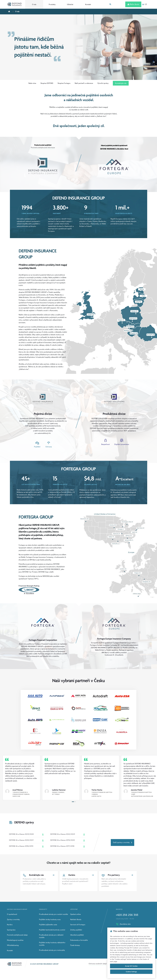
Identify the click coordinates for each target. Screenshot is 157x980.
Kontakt (88, 4)
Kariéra (10, 925)
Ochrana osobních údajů (98, 964)
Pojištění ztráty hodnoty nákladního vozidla (52, 944)
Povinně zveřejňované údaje (17, 935)
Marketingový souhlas (15, 940)
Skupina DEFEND (47, 83)
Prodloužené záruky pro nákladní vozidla (51, 936)
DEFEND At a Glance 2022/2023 (68, 834)
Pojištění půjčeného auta (48, 925)
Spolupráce (11, 930)
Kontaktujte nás (121, 83)
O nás (34, 4)
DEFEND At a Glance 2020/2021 (27, 840)
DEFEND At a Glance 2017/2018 (68, 846)
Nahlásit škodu (76, 919)
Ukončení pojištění (77, 935)
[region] (131, 953)
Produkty (52, 4)
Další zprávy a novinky (122, 842)
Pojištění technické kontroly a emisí (52, 930)
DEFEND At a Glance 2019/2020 (68, 840)
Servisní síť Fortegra (78, 925)
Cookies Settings (131, 972)
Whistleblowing (13, 945)
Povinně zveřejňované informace (43, 148)
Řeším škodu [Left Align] (133, 4)
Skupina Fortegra (64, 83)
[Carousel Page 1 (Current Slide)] (73, 802)
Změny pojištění (76, 930)
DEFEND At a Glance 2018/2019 (27, 846)
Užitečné (70, 4)
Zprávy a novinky (13, 919)
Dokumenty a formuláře (79, 940)
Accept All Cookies (131, 966)
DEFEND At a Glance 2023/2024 (27, 834)
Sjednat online (75, 914)
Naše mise (32, 83)
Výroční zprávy (103, 83)
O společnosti (12, 914)
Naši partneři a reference (84, 83)
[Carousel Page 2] (75, 802)
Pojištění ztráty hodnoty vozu (50, 919)
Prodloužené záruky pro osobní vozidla (53, 914)
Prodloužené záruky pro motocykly (52, 950)
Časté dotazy (75, 945)
